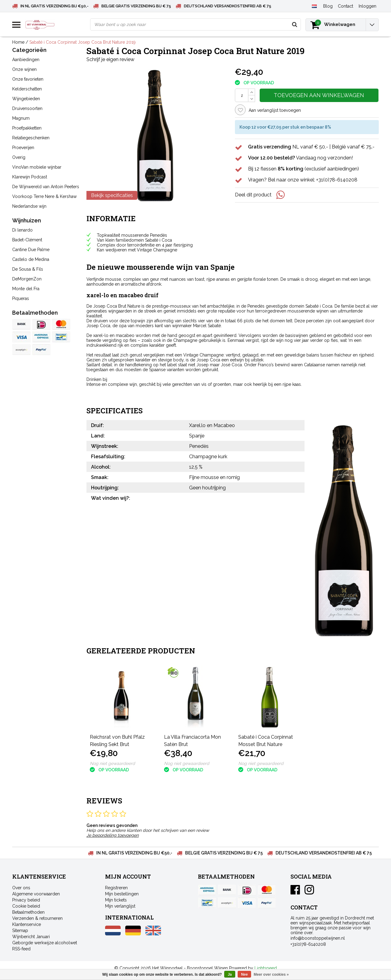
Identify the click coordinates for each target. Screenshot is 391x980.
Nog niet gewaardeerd (112, 763)
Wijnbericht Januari (31, 937)
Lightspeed (266, 968)
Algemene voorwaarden (36, 894)
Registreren (116, 888)
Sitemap (20, 931)
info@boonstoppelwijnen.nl (318, 938)
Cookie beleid (26, 906)
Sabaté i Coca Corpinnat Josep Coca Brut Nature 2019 (82, 42)
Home (18, 42)
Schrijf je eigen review (110, 59)
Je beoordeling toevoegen (113, 835)
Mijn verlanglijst (120, 906)
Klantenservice (27, 924)
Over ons (21, 888)
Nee (244, 975)
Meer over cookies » (271, 975)
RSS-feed (21, 949)
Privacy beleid (26, 900)
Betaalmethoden (28, 912)
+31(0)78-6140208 (308, 944)
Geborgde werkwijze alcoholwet (45, 943)
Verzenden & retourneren (37, 918)
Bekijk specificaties (112, 195)
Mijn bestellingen (122, 894)
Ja (230, 975)
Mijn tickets (116, 900)
